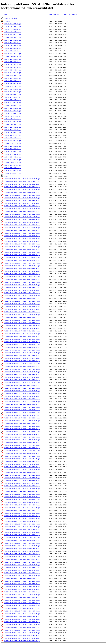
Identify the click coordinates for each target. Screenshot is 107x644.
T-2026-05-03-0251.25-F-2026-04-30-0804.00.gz (22, 633)
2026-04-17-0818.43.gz (12, 116)
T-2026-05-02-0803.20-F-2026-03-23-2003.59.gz (22, 361)
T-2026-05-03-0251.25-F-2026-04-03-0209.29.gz (22, 540)
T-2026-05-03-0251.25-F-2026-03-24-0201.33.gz (22, 516)
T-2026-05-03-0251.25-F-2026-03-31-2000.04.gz (22, 535)
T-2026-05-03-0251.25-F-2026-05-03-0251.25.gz (22, 641)
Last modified (54, 14)
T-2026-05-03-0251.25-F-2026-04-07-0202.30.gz (22, 559)
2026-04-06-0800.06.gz (12, 84)
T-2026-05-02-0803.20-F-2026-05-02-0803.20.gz (22, 486)
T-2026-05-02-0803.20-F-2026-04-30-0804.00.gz (22, 480)
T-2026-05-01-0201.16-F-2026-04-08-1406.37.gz (22, 263)
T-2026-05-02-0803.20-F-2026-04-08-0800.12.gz (22, 412)
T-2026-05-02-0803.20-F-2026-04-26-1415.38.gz (22, 459)
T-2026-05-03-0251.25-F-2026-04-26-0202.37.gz (22, 608)
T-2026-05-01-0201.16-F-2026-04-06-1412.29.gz (22, 249)
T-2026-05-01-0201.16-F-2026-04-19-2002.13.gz (22, 287)
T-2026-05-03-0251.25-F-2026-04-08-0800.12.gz (22, 565)
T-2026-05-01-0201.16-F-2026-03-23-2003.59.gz (22, 209)
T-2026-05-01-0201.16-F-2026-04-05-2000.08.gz (22, 241)
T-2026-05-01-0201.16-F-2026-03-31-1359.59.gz (22, 228)
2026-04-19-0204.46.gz (12, 119)
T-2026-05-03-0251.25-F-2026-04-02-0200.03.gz (22, 538)
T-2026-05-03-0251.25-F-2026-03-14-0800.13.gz (22, 499)
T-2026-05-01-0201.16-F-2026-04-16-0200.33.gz (22, 277)
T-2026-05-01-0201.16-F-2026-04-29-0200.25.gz (22, 320)
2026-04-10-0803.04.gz (12, 103)
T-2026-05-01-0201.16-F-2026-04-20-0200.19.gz (22, 290)
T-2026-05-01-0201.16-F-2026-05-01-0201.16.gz (22, 331)
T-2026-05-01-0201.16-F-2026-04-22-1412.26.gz (22, 293)
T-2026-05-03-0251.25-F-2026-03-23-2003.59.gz (22, 513)
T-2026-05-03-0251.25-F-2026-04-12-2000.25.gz (22, 576)
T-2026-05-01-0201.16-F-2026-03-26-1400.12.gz (22, 217)
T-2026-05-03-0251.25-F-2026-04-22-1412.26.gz (22, 597)
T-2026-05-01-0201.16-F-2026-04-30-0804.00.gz (22, 328)
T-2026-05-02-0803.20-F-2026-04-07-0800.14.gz (22, 410)
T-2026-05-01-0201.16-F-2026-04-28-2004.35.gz (22, 317)
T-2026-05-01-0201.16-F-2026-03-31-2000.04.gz (22, 230)
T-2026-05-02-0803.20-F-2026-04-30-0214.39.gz (22, 478)
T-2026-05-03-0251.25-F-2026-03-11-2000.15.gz (22, 494)
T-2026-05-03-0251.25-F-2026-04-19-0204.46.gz (22, 586)
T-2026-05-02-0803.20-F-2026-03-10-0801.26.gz (22, 339)
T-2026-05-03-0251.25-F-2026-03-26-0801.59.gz (22, 519)
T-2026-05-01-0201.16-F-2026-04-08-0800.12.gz (22, 260)
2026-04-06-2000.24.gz (12, 89)
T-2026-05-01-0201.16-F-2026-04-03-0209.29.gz (22, 236)
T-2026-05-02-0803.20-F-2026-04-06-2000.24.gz (22, 404)
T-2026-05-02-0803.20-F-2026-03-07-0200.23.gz (22, 334)
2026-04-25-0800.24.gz (12, 138)
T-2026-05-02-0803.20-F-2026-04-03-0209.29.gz (22, 388)
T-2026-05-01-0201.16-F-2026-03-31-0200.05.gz (22, 225)
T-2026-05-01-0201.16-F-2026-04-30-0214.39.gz (22, 326)
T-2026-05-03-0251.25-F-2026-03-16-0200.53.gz (22, 502)
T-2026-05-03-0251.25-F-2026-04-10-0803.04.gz (22, 570)
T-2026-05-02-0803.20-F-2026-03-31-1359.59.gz (22, 380)
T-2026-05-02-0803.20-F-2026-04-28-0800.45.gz (22, 467)
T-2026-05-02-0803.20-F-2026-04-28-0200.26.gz (22, 464)
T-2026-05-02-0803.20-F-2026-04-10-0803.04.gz (22, 418)
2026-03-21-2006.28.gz (12, 40)
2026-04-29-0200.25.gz (12, 157)
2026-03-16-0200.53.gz (12, 35)
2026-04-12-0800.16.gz (12, 105)
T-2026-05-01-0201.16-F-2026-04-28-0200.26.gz (22, 312)
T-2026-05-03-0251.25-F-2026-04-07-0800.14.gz (22, 562)
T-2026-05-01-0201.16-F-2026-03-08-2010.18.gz (22, 184)
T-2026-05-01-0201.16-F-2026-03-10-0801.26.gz (22, 187)
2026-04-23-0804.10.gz (12, 132)
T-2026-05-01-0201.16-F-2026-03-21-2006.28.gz (22, 203)
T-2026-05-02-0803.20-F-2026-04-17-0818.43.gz (22, 432)
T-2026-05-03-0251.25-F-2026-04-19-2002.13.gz (22, 592)
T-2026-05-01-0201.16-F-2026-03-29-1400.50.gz (22, 222)
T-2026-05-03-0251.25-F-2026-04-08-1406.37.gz (22, 567)
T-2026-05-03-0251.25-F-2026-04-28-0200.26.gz (22, 616)
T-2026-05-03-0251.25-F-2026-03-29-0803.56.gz (22, 524)
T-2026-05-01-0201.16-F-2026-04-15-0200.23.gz (22, 274)
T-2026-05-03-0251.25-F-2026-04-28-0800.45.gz (22, 619)
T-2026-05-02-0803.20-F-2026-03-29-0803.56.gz (22, 372)
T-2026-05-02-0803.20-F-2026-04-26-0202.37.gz (22, 456)
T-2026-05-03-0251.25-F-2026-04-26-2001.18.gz (22, 614)
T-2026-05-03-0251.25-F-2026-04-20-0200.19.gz (22, 595)
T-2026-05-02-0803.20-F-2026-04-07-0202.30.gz (22, 407)
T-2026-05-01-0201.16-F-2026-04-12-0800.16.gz (22, 268)
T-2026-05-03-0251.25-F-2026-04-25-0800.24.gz (22, 606)
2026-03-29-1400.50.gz (12, 59)
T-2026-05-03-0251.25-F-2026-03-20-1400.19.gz (22, 505)
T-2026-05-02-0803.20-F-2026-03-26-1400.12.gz (22, 369)
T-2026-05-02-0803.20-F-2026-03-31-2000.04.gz (22, 383)
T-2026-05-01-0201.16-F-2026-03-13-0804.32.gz (22, 192)
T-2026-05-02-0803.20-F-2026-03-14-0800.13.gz (22, 347)
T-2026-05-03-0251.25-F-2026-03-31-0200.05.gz (22, 529)
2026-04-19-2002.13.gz (12, 124)
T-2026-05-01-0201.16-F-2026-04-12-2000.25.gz (22, 271)
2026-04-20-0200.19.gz (12, 127)
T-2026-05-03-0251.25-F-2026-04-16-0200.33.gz (22, 581)
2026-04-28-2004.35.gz (12, 154)
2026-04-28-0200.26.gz (12, 149)
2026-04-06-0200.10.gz (12, 81)
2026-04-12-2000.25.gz (12, 108)
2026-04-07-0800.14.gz (12, 94)
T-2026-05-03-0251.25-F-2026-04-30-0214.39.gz (22, 630)
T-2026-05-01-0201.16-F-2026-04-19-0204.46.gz (22, 282)
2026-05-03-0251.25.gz (12, 173)
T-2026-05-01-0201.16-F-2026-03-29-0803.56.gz (22, 219)
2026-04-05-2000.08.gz (12, 78)
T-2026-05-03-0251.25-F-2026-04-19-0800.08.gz (22, 589)
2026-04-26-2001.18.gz (12, 146)
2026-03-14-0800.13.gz (12, 32)
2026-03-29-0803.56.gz (12, 56)
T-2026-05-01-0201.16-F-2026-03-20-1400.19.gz (22, 200)
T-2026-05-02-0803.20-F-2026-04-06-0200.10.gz (22, 396)
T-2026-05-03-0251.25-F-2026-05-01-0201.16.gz (22, 635)
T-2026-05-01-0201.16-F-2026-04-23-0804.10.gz (22, 296)
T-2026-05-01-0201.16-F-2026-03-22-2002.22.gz (22, 206)
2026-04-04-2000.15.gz (12, 75)
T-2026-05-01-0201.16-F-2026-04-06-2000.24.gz (22, 252)
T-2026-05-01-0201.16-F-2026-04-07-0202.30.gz (22, 255)
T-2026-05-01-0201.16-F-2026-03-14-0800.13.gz (22, 195)
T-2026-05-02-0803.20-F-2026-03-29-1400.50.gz (22, 374)
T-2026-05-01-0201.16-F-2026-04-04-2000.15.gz (22, 239)
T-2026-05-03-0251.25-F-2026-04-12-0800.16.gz (22, 573)
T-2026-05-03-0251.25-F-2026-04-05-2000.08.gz (22, 546)
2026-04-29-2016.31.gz (12, 160)
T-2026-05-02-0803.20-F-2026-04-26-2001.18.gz (22, 461)
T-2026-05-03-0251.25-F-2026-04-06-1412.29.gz (22, 554)
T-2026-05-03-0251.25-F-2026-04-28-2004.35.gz (22, 622)
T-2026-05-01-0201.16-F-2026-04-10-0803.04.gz (22, 266)
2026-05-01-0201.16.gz (12, 168)
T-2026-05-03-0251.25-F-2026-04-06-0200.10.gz (22, 548)
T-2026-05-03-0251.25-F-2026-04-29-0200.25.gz (22, 625)
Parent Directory (10, 18)
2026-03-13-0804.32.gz (12, 29)
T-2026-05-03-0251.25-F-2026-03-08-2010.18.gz (22, 489)
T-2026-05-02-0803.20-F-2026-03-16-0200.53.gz (22, 350)
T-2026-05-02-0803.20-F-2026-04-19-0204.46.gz (22, 434)
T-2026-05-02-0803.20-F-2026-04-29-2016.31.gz (22, 475)
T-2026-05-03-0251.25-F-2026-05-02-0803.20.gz (22, 638)
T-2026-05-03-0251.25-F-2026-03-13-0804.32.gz (22, 497)
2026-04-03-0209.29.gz (12, 73)
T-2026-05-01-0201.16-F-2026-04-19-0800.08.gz (22, 285)
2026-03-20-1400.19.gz (12, 37)
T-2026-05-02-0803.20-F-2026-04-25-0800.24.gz (22, 453)
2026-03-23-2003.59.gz (12, 45)
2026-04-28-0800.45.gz (12, 152)
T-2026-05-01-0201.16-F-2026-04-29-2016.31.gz (22, 323)
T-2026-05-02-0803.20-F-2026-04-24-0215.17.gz (22, 451)
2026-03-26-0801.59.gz (12, 51)
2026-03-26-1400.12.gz (12, 54)
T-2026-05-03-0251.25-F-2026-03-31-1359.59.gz (22, 532)
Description (73, 14)
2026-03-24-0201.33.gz (12, 48)
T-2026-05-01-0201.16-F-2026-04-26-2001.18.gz (22, 309)
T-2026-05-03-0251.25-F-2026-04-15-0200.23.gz (22, 578)
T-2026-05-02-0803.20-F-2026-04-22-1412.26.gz (22, 445)
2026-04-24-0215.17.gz (12, 135)
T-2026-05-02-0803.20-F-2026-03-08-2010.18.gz (22, 336)
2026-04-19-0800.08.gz (12, 122)
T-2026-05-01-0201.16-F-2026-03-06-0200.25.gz (22, 179)
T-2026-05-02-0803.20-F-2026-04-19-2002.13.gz (22, 440)
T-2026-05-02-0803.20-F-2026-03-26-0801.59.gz (22, 366)
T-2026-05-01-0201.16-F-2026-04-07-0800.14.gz (22, 258)
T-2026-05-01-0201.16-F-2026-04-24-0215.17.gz (22, 298)
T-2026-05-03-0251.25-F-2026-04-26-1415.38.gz (22, 611)
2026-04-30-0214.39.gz (12, 162)
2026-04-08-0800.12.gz (12, 97)
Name (5, 14)
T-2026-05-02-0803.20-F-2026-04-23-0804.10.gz (22, 448)
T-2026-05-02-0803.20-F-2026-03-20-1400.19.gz (22, 353)
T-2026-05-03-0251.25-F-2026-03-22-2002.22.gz (22, 510)
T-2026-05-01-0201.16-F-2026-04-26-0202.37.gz (22, 304)
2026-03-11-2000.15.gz (12, 26)
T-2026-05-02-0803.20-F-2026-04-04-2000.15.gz (22, 391)
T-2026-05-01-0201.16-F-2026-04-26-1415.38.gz (22, 306)
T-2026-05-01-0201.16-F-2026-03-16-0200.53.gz (22, 198)
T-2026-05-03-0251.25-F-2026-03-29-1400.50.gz (22, 527)
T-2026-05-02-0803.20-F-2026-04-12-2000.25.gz (22, 423)
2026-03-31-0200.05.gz (12, 62)
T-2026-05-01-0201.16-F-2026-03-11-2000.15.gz (22, 190)
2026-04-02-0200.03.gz (12, 70)
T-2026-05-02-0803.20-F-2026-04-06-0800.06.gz (22, 399)
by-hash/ (7, 21)
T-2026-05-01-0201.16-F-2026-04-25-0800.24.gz (22, 301)
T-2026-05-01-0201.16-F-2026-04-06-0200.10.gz (22, 244)
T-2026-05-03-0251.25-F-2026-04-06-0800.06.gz (22, 551)
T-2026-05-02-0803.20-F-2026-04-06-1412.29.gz (22, 402)
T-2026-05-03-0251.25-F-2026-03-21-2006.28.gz (22, 508)
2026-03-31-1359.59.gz (12, 65)
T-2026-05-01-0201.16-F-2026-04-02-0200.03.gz (22, 233)
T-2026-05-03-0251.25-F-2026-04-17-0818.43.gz (22, 584)
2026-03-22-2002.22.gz (12, 43)
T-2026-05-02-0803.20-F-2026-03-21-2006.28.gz (22, 355)
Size (66, 14)
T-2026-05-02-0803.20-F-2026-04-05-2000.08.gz (22, 393)
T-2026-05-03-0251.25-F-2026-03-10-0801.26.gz (22, 491)
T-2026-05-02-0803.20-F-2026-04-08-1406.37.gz (22, 415)
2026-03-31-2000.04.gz (12, 67)
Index (6, 176)
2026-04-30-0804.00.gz (12, 165)
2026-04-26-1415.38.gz (12, 143)
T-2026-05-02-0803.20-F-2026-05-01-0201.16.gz (22, 483)
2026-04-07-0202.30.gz (12, 92)
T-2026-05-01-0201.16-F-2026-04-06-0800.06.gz (22, 247)
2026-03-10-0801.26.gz (12, 24)
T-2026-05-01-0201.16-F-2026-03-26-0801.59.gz (22, 214)
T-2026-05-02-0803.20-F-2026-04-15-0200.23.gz (22, 426)
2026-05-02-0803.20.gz (12, 171)
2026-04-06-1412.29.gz (12, 86)
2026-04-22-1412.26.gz (12, 130)
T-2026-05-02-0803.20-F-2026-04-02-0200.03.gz (22, 385)
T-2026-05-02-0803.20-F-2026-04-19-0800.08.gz (22, 437)
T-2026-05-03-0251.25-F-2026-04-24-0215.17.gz (22, 603)
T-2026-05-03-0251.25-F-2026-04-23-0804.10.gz (22, 600)
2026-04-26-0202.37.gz (12, 141)
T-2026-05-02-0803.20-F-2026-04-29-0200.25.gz (22, 472)
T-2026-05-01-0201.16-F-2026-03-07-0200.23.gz (22, 181)
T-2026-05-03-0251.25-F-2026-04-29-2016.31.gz (22, 627)
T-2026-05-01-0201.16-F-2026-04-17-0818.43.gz (22, 279)
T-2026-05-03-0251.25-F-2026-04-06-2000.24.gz (22, 557)
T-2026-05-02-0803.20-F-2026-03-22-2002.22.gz (22, 358)
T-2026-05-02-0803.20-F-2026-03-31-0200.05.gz (22, 377)
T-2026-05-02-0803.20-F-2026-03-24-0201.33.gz (22, 364)
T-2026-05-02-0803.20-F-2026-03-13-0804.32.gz (22, 345)
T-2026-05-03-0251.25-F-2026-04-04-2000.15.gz (22, 543)
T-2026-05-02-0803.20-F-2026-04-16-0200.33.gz (22, 429)
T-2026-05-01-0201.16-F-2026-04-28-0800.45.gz (22, 315)
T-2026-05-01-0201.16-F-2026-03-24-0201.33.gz (22, 211)
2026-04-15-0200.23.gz (12, 111)
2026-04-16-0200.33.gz (12, 113)
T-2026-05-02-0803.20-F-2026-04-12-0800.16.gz (22, 421)
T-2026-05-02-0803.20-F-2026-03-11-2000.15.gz (22, 342)
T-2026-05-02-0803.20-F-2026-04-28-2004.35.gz (22, 470)
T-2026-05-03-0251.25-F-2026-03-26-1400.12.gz (22, 521)
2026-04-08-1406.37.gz (12, 100)
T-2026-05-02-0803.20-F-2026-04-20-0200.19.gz (22, 442)
